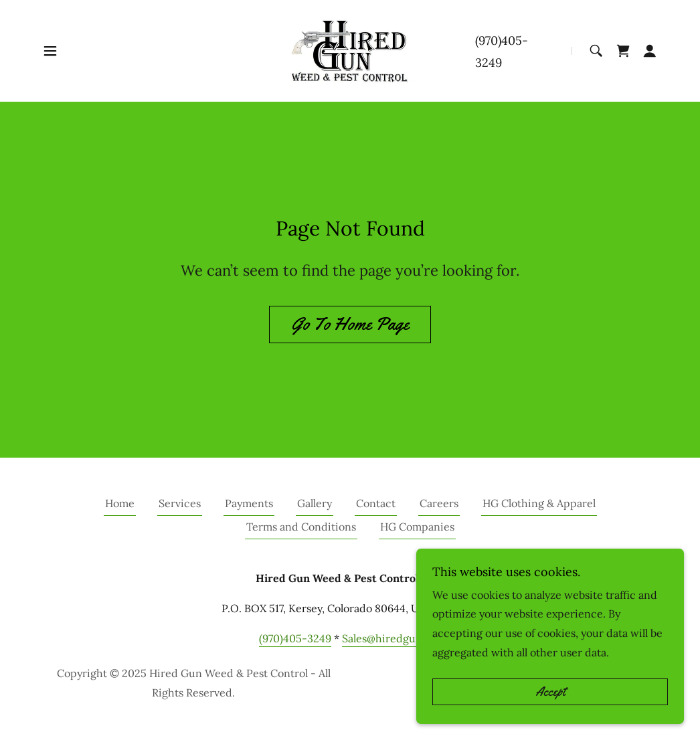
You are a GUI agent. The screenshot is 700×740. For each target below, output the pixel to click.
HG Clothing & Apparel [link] (539, 503)
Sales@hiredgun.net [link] (392, 638)
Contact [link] (376, 503)
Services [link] (180, 503)
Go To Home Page (350, 324)
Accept (550, 692)
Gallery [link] (315, 503)
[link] (350, 50)
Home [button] (120, 503)
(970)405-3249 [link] (295, 638)
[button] (50, 51)
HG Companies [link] (417, 527)
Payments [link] (249, 503)
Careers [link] (439, 503)
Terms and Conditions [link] (301, 527)
